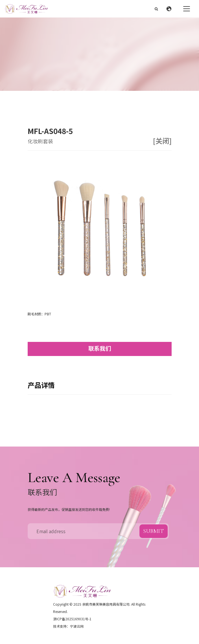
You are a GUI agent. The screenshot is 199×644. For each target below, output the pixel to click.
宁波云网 (77, 626)
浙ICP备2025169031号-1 (72, 619)
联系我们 (100, 348)
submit (153, 531)
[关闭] (162, 141)
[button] (170, 9)
